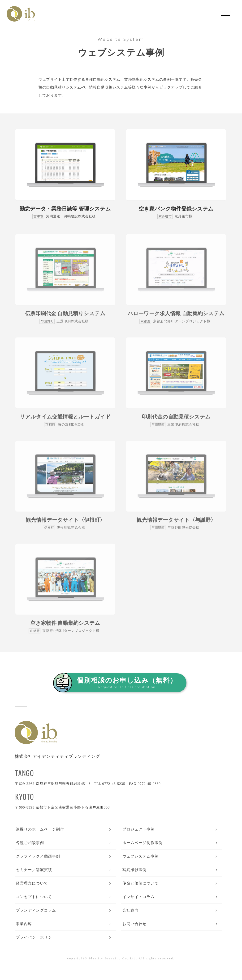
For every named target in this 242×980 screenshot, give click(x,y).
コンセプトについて (34, 897)
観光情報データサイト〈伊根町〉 (65, 524)
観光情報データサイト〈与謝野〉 (176, 524)
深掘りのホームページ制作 (40, 829)
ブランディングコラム (36, 910)
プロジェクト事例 (138, 829)
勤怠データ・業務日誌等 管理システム (65, 209)
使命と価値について (140, 883)
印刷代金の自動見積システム (176, 420)
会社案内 (130, 910)
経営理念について (32, 883)
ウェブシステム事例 (140, 856)
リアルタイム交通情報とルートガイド (65, 420)
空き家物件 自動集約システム (65, 627)
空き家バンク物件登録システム (176, 209)
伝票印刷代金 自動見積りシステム (65, 317)
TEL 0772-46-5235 (110, 784)
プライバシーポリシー (36, 937)
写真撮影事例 (134, 870)
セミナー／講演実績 (34, 870)
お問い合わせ (134, 924)
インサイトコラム (138, 897)
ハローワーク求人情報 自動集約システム (176, 317)
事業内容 (24, 924)
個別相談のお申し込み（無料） (127, 683)
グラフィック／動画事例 (38, 856)
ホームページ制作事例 (143, 843)
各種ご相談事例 (30, 843)
